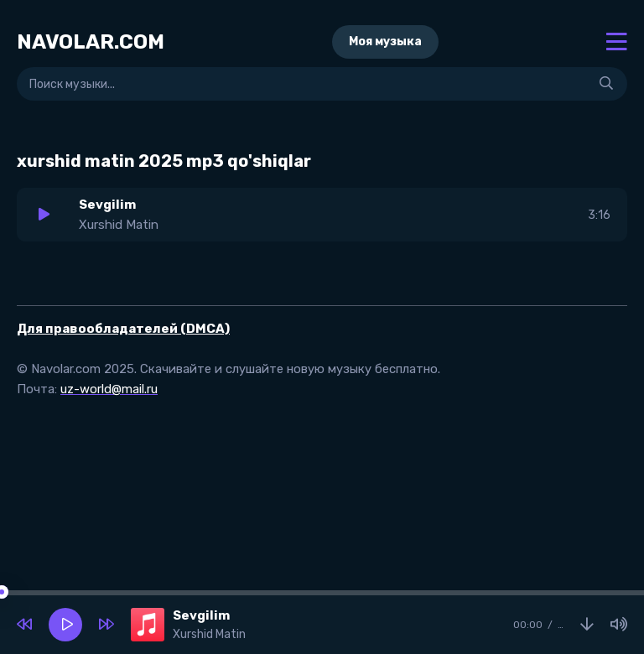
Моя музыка (385, 42)
